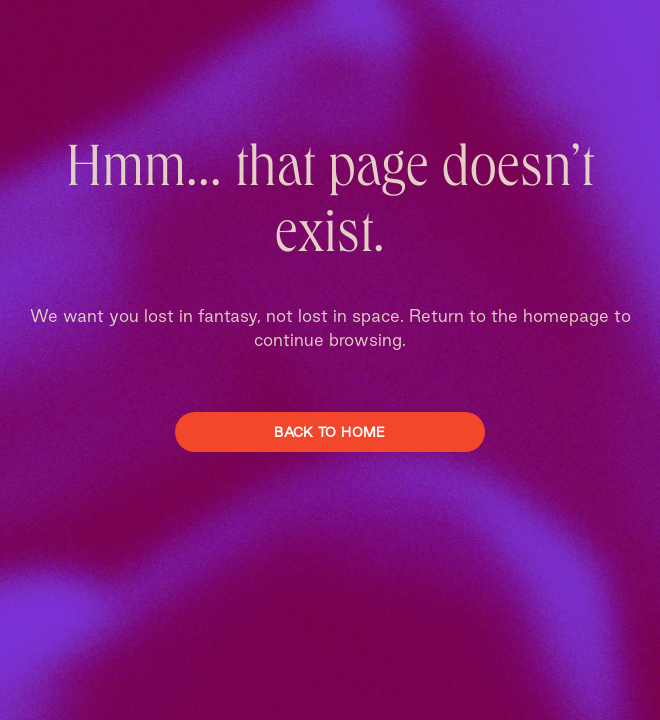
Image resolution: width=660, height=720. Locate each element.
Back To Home (329, 432)
